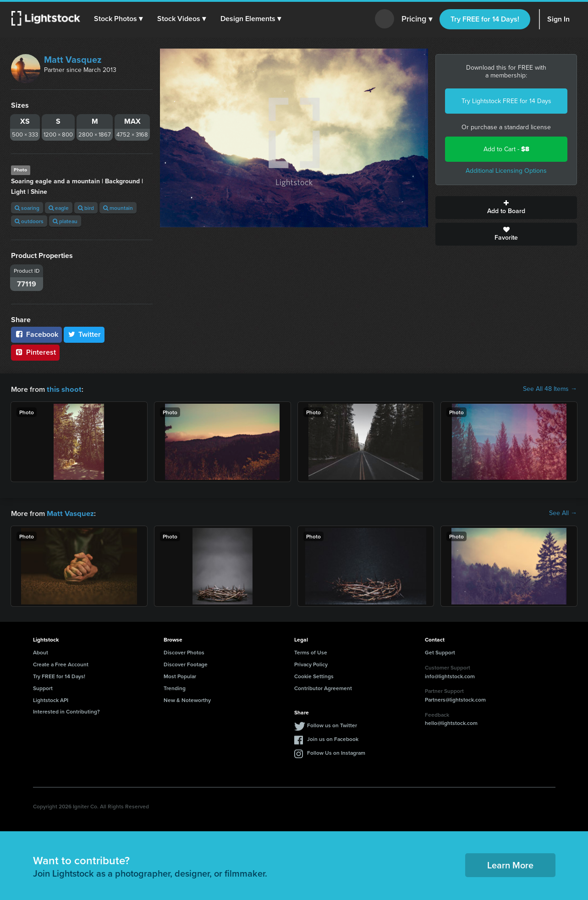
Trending (175, 687)
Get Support (440, 651)
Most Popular (180, 675)
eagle (59, 208)
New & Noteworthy (187, 699)
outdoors (29, 221)
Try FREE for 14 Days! (485, 19)
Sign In (558, 19)
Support (43, 687)
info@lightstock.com (450, 675)
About (41, 651)
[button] (119, 19)
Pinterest (35, 352)
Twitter (84, 334)
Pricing (417, 19)
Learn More (510, 864)
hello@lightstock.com (451, 722)
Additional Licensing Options (506, 171)
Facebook (36, 334)
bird (86, 208)
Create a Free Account (61, 663)
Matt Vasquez (73, 60)
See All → (563, 513)
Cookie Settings (314, 675)
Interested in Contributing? (66, 711)
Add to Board (506, 208)
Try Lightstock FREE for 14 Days (506, 101)
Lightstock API (51, 699)
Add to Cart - (506, 149)
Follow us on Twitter (332, 724)
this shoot (63, 389)
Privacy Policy (311, 663)
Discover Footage (186, 663)
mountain (118, 208)
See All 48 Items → (550, 389)
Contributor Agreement (323, 687)
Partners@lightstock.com (455, 699)
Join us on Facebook (333, 738)
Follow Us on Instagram (336, 752)
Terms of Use (311, 651)
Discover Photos (184, 651)
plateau (65, 221)
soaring (27, 208)
